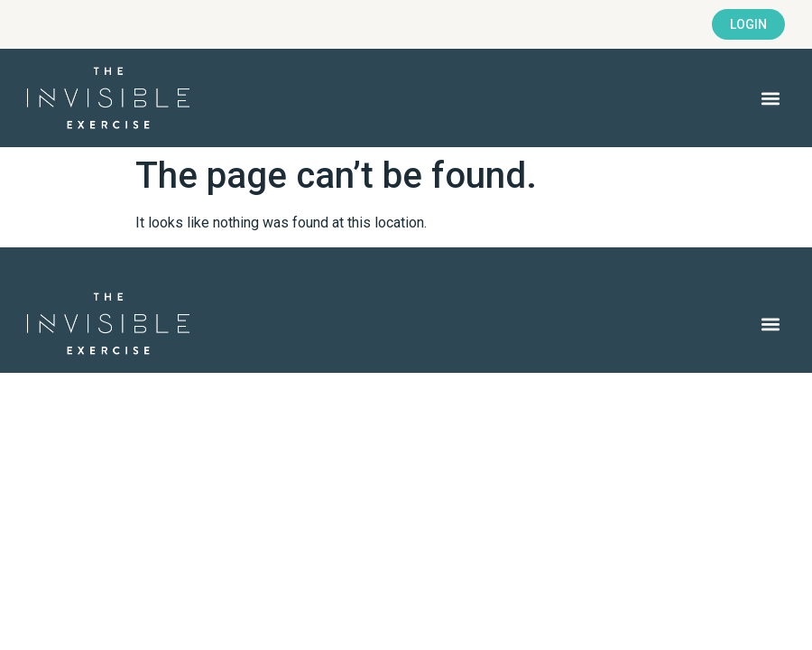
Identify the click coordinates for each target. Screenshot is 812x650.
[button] (770, 98)
